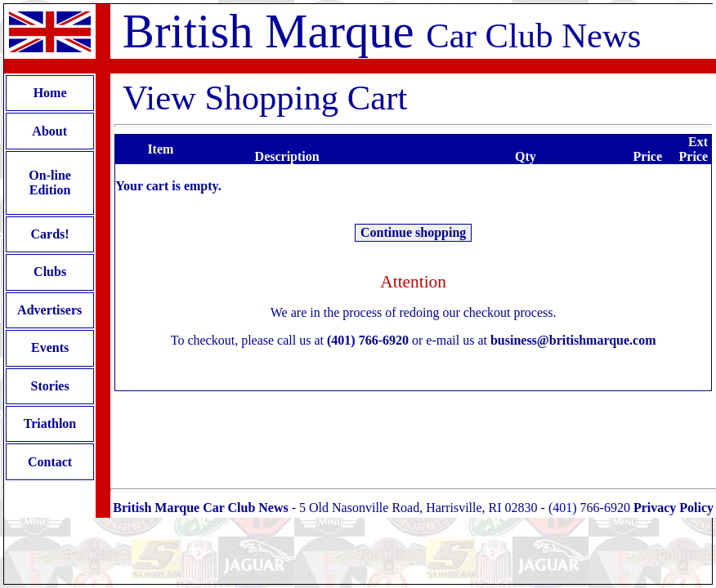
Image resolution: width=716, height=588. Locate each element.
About (50, 131)
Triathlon (50, 423)
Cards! (50, 234)
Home (50, 93)
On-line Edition (50, 183)
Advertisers (50, 310)
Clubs (50, 272)
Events (50, 347)
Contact (50, 462)
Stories (50, 386)
